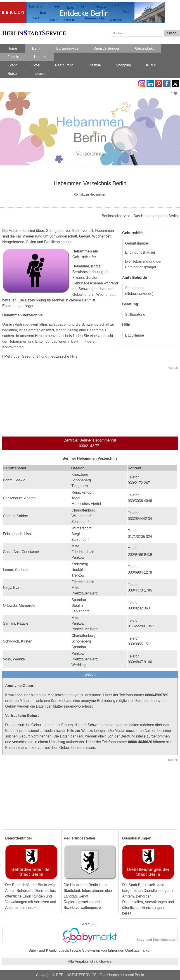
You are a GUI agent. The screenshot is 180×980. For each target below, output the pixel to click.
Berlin (37, 48)
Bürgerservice (67, 48)
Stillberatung (135, 314)
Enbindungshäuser (140, 252)
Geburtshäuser (137, 243)
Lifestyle (94, 65)
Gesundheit (144, 48)
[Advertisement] (90, 403)
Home (12, 48)
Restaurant (64, 65)
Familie (13, 57)
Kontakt (40, 57)
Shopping (123, 65)
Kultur (151, 65)
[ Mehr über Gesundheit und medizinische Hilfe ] (41, 356)
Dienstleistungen (107, 48)
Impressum (41, 74)
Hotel (36, 65)
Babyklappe (135, 335)
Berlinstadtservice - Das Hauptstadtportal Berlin (140, 216)
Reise (12, 74)
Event (12, 65)
